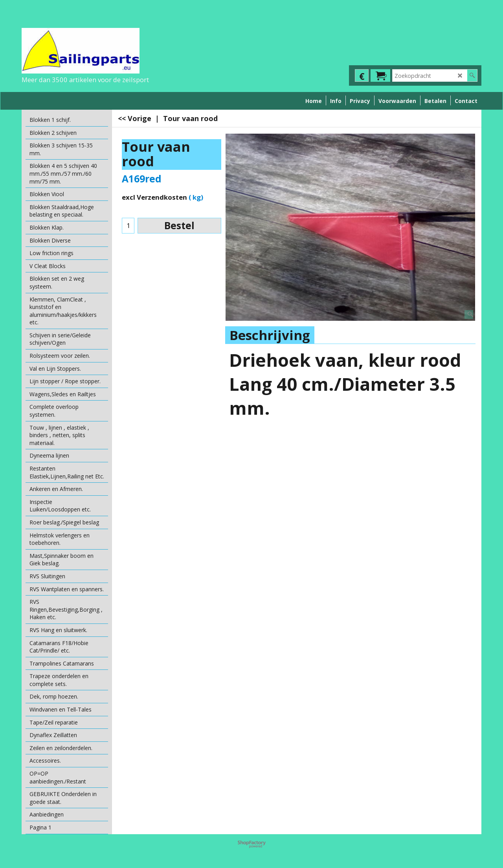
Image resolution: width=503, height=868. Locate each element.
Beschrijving (270, 335)
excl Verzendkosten (154, 197)
